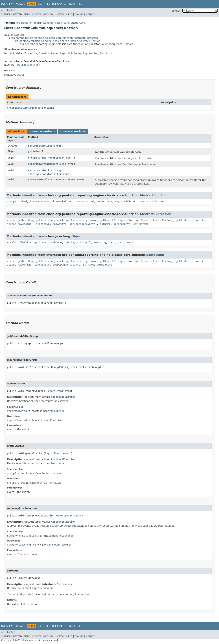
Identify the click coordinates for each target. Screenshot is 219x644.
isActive (200, 220)
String (12, 146)
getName (91, 220)
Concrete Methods (73, 132)
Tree (47, 4)
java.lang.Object (14, 35)
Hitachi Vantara (29, 640)
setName (105, 224)
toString (100, 242)
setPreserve (122, 224)
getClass (40, 242)
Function (106, 53)
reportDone (104, 201)
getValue (34, 151)
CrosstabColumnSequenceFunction (30, 108)
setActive (60, 224)
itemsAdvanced (40, 201)
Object (12, 151)
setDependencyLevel (83, 224)
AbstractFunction (28, 65)
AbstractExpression (155, 214)
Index (72, 4)
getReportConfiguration (116, 220)
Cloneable (30, 53)
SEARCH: (177, 11)
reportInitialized (152, 201)
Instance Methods (42, 132)
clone (11, 220)
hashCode (56, 242)
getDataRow (25, 220)
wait (112, 242)
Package (20, 4)
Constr (37, 14)
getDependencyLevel (50, 220)
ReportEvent (56, 158)
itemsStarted (85, 201)
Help (80, 4)
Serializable (13, 53)
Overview (7, 4)
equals (12, 242)
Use (40, 4)
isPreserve (42, 224)
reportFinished (126, 201)
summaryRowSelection (43, 179)
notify (69, 242)
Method (48, 14)
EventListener (49, 53)
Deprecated (59, 4)
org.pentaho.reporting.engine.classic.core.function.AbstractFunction (57, 41)
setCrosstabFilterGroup (45, 170)
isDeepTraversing (19, 224)
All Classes (8, 10)
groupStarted (37, 158)
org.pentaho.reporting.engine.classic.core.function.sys (51, 23)
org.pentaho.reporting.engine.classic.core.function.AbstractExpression (53, 38)
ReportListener (71, 53)
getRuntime (183, 220)
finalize (25, 242)
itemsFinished (63, 201)
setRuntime (141, 224)
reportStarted (38, 164)
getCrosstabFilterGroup (45, 146)
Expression (91, 53)
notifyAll (84, 242)
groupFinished (17, 201)
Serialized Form (14, 75)
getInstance (75, 220)
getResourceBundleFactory (155, 220)
